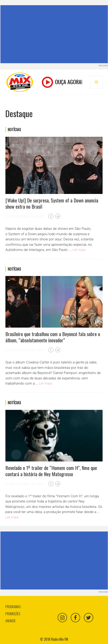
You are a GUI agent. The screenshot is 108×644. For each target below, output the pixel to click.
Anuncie (11, 621)
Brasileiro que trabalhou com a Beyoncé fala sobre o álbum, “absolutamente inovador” (53, 337)
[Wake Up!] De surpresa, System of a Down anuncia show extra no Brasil (52, 203)
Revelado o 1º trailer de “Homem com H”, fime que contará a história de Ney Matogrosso (51, 471)
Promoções (13, 614)
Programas (13, 607)
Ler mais (79, 250)
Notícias (14, 130)
